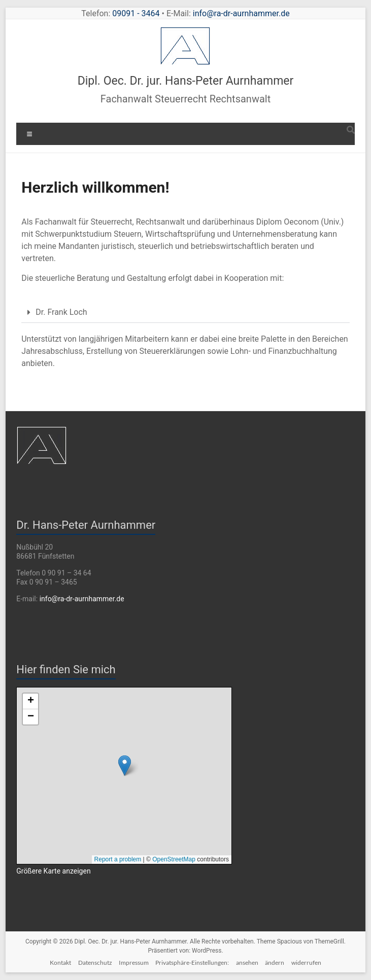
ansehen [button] (247, 963)
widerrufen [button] (306, 963)
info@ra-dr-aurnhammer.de (241, 13)
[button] (185, 313)
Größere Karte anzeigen (53, 871)
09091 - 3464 (136, 13)
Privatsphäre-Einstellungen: (192, 963)
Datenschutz (95, 963)
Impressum (134, 963)
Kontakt (60, 963)
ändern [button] (275, 963)
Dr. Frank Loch (61, 312)
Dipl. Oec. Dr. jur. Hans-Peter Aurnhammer (186, 81)
